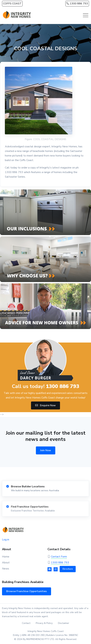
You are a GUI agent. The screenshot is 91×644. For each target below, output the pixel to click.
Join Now (46, 450)
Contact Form (59, 557)
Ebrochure (68, 569)
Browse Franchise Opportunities (27, 591)
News (6, 569)
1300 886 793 (77, 4)
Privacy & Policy (44, 623)
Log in (6, 540)
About (6, 563)
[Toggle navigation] (86, 15)
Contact (26, 623)
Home (6, 557)
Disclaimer (64, 623)
